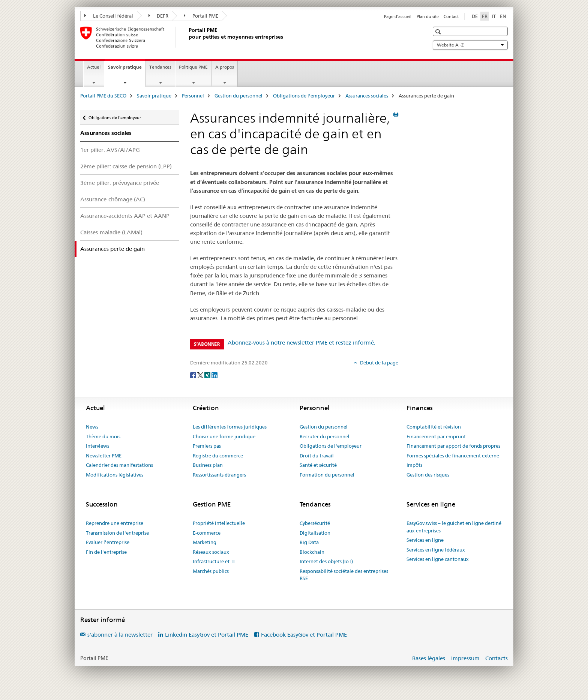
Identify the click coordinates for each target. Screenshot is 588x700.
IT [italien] (494, 16)
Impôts (414, 465)
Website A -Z (470, 45)
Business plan (208, 465)
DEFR (159, 16)
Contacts (496, 658)
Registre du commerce (218, 456)
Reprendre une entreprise (115, 523)
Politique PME (193, 67)
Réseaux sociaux (211, 552)
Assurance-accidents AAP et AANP (125, 216)
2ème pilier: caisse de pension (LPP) (126, 166)
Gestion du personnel (238, 96)
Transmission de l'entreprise (117, 533)
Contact (451, 16)
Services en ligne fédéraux (436, 550)
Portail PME (201, 16)
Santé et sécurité (318, 465)
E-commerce (207, 533)
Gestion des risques (428, 475)
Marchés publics (211, 571)
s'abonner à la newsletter (120, 635)
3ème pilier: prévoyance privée (120, 183)
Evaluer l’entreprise (108, 542)
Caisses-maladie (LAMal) (111, 232)
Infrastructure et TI (214, 561)
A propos (225, 67)
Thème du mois (103, 436)
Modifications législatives (115, 475)
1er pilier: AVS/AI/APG (110, 150)
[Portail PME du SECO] (187, 37)
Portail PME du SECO (103, 96)
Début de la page (379, 363)
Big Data (309, 542)
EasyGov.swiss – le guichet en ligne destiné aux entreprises (454, 527)
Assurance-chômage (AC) (113, 199)
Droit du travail (317, 456)
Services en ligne (425, 540)
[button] (439, 32)
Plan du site (428, 16)
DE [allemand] (475, 16)
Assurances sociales (367, 96)
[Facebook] (194, 375)
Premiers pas (207, 446)
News (92, 427)
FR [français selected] (485, 16)
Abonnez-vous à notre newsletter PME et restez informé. (301, 343)
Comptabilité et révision (434, 427)
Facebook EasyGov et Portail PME (304, 635)
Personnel (193, 96)
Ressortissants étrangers (219, 475)
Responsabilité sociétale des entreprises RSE (344, 575)
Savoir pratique (127, 69)
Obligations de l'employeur (304, 96)
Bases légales (429, 658)
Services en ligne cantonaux (438, 559)
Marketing (205, 542)
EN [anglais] (503, 16)
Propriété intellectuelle (219, 523)
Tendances (160, 67)
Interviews (97, 446)
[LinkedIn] (214, 375)
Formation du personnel (327, 475)
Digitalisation (315, 533)
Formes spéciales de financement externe (453, 456)
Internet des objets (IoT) (326, 561)
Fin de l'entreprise (106, 552)
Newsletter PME (104, 456)
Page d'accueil (398, 16)
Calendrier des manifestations (119, 465)
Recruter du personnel (325, 436)
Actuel (94, 67)
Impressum (465, 658)
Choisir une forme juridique (224, 436)
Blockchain (312, 552)
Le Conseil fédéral (109, 16)
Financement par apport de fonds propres (453, 446)
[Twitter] (201, 375)
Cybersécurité (315, 523)
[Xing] (208, 375)
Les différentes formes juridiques (230, 427)
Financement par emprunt (436, 436)
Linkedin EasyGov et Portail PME (207, 635)
